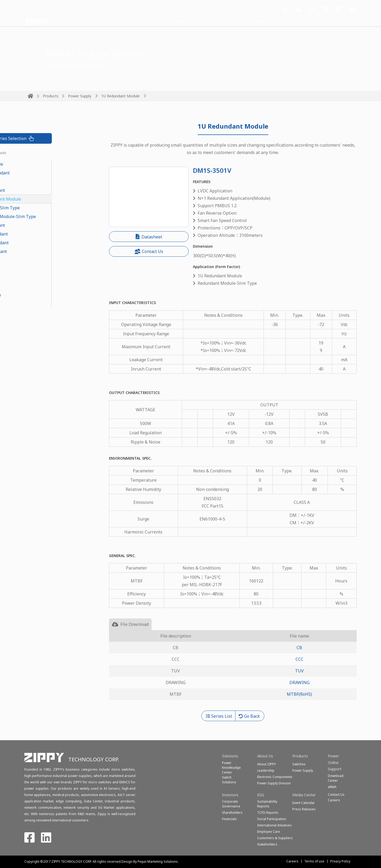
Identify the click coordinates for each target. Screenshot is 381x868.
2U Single (37, 278)
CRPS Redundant (44, 173)
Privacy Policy (340, 861)
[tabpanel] (233, 670)
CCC (300, 659)
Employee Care (269, 832)
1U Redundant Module (121, 96)
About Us (224, 21)
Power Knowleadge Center (231, 768)
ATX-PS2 (36, 286)
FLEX (32, 260)
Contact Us (344, 21)
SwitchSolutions (229, 780)
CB (299, 648)
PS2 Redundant (43, 251)
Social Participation (272, 819)
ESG (318, 21)
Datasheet (149, 237)
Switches (299, 764)
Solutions (165, 21)
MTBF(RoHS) (299, 694)
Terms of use (314, 861)
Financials (229, 819)
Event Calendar (304, 803)
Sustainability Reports (267, 804)
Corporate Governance (231, 804)
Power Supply (80, 96)
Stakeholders (267, 844)
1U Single (37, 269)
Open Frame (40, 295)
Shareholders (232, 813)
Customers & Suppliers (275, 838)
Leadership (266, 770)
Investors (293, 21)
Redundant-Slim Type (49, 208)
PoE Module (39, 182)
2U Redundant (42, 225)
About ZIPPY (267, 764)
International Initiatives (275, 825)
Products (194, 21)
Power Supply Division (274, 783)
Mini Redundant (44, 243)
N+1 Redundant (43, 234)
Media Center (258, 21)
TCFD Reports (268, 813)
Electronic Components (275, 777)
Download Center (336, 778)
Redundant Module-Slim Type (57, 216)
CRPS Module (41, 164)
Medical (35, 304)
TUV (299, 671)
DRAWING (300, 682)
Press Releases (304, 809)
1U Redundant (42, 190)
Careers (292, 861)
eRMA (332, 787)
